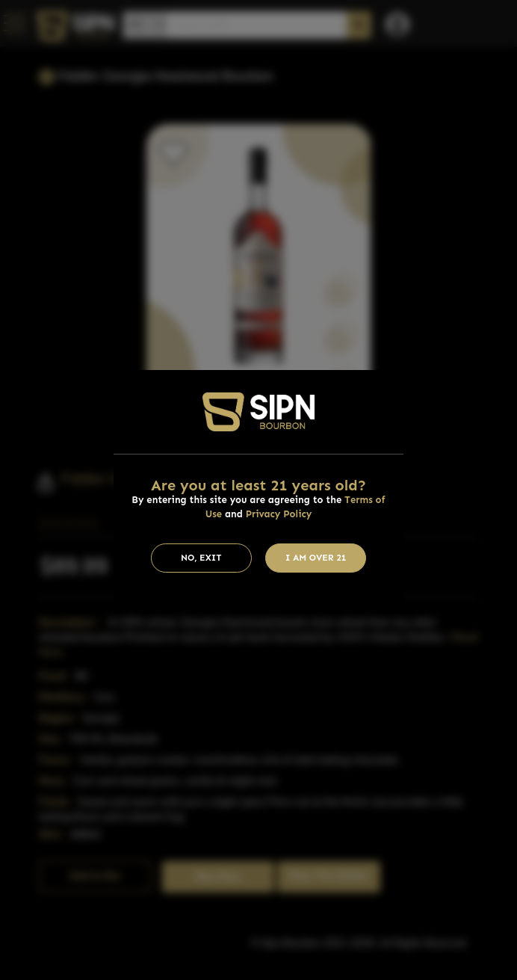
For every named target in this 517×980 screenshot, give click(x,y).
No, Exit (201, 558)
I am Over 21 (316, 558)
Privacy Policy (279, 514)
